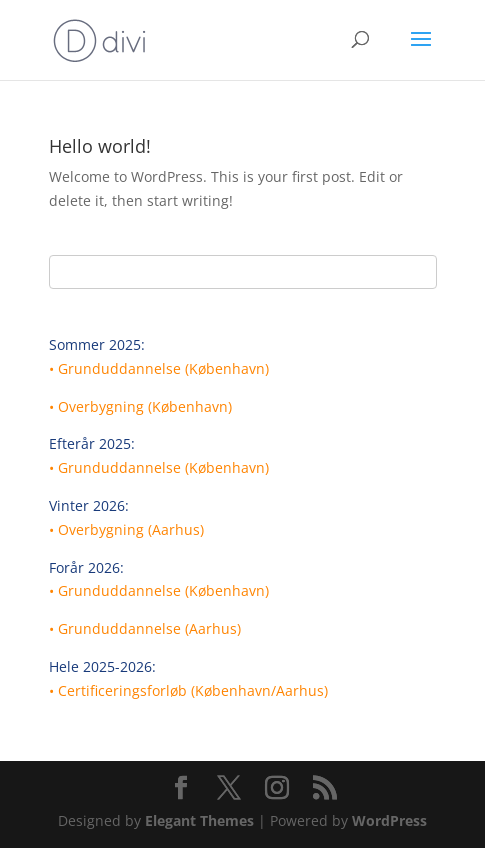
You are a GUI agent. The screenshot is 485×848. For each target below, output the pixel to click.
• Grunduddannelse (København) (159, 368)
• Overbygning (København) (140, 406)
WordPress (389, 820)
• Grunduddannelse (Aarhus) (145, 628)
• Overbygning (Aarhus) (126, 529)
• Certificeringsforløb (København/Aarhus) (188, 690)
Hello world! (100, 146)
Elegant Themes (199, 820)
